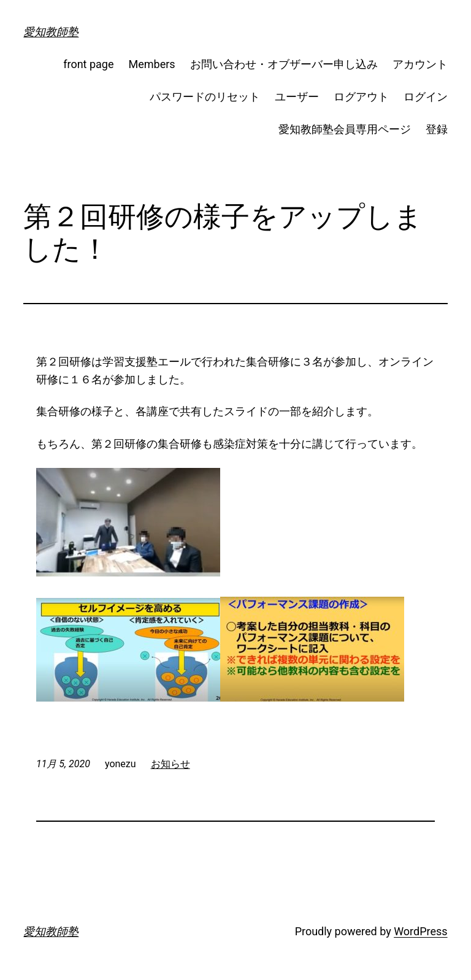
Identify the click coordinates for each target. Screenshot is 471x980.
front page (88, 64)
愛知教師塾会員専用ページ (345, 129)
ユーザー (297, 97)
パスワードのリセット (205, 97)
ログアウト (361, 97)
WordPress (420, 931)
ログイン (426, 97)
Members (152, 64)
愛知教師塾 (51, 32)
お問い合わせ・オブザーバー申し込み (284, 64)
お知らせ (170, 764)
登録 (437, 129)
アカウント (420, 64)
